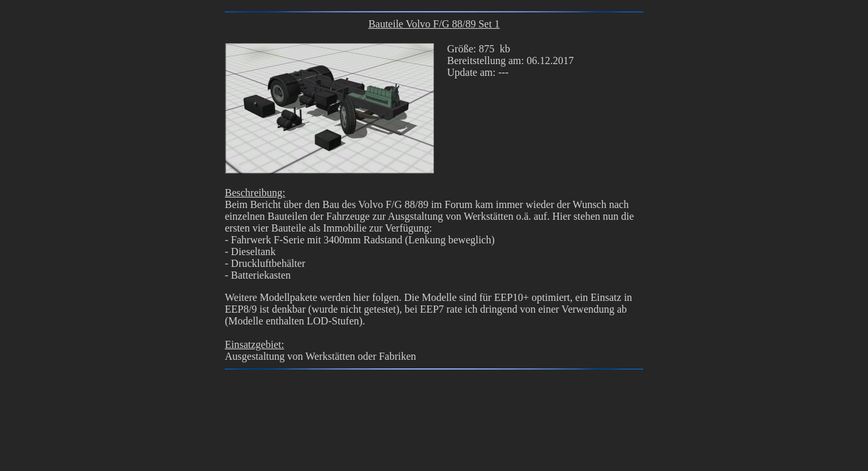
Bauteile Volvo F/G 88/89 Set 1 (434, 24)
